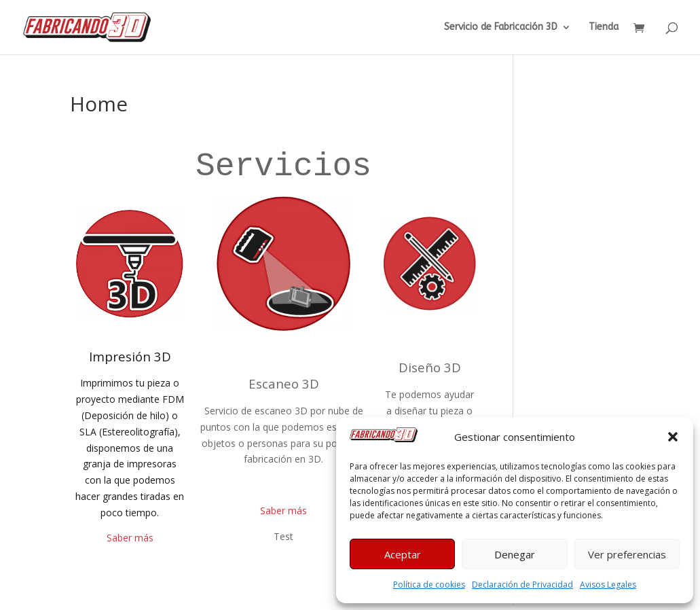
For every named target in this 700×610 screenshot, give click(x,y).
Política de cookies (429, 585)
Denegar (515, 554)
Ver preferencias (627, 554)
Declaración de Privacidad (522, 585)
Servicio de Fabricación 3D (501, 28)
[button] (673, 437)
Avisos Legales (608, 585)
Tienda (604, 28)
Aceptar (403, 554)
